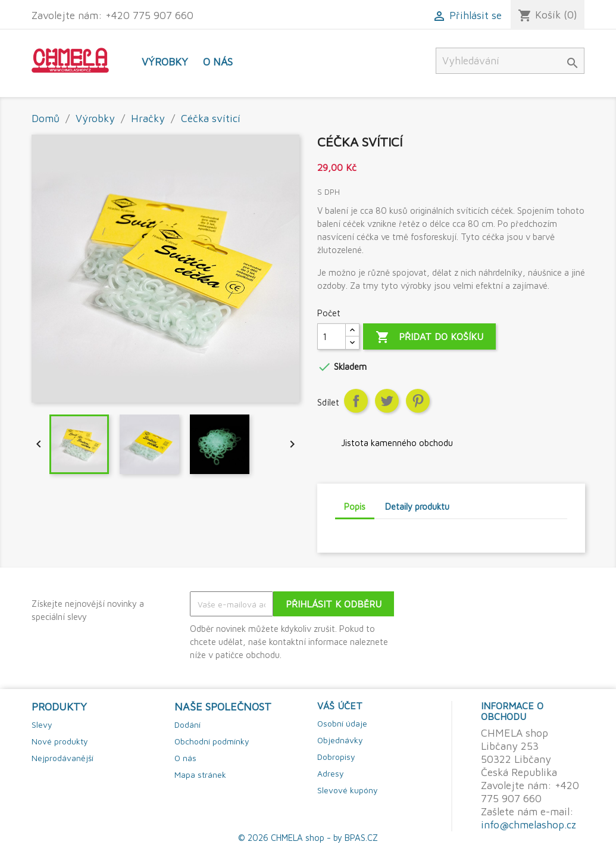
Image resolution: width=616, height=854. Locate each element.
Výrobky (165, 62)
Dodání (187, 724)
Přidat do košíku (429, 337)
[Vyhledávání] (510, 61)
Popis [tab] (355, 507)
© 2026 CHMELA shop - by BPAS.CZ (308, 838)
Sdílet (356, 401)
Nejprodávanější (62, 758)
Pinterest (418, 401)
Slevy (42, 724)
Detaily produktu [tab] (417, 507)
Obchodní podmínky (212, 741)
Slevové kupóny (348, 790)
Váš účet (340, 706)
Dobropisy (336, 757)
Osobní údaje (342, 723)
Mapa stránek (200, 774)
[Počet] (332, 336)
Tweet (387, 401)
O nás (218, 62)
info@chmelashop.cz (529, 825)
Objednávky (340, 740)
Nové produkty (60, 741)
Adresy (331, 773)
